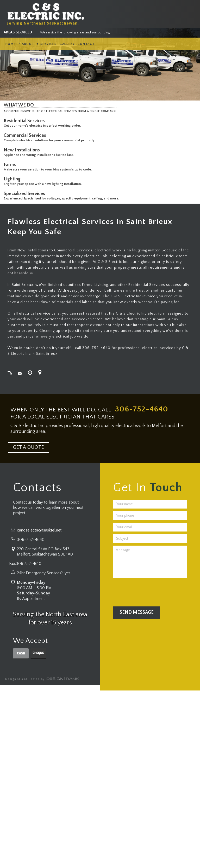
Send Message (137, 612)
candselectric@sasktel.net (39, 530)
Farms (11, 165)
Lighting (13, 179)
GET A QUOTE (29, 447)
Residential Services (25, 121)
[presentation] (153, 591)
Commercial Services (26, 135)
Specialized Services (25, 194)
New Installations (23, 150)
